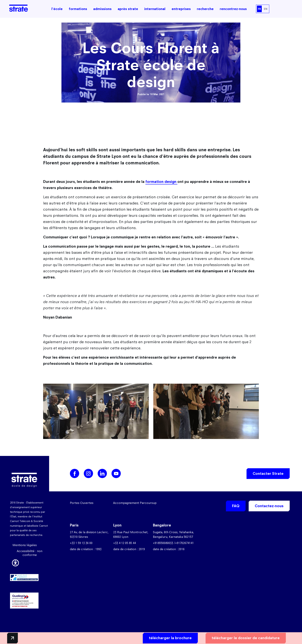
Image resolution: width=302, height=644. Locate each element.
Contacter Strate (268, 474)
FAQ (236, 506)
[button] (15, 562)
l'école (57, 9)
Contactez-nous (269, 506)
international (155, 9)
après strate (128, 9)
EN (266, 9)
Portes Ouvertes (82, 503)
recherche (205, 9)
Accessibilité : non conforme (30, 553)
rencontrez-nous (233, 9)
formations (78, 9)
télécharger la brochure (162, 638)
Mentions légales (25, 545)
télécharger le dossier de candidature (237, 638)
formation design (161, 182)
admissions (102, 9)
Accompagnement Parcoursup (135, 503)
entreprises (181, 9)
